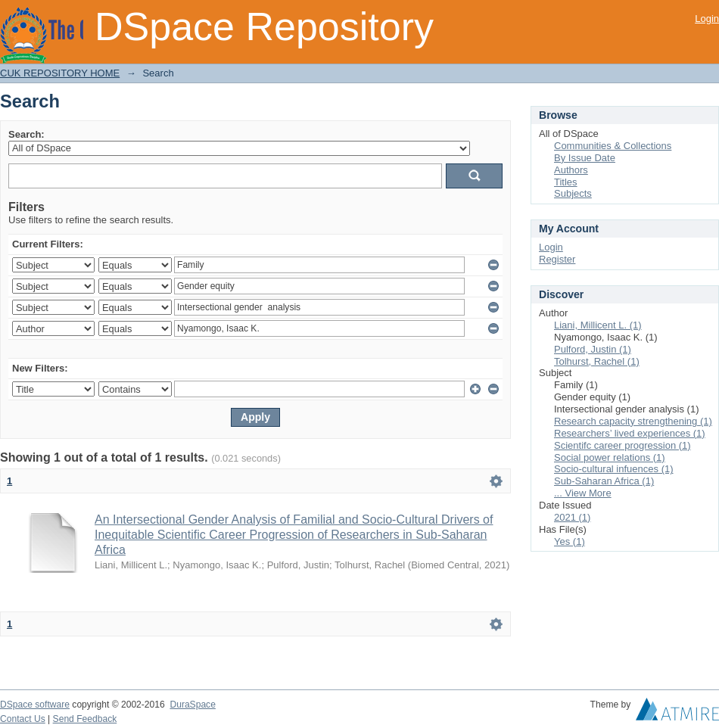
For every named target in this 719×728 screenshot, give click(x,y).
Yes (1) (570, 541)
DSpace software (35, 705)
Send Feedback (85, 719)
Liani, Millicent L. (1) (598, 325)
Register (557, 259)
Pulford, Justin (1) (593, 349)
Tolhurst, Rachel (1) (597, 361)
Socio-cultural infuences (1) (614, 469)
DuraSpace (192, 705)
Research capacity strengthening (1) (633, 421)
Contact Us (23, 719)
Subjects (573, 193)
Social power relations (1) (610, 457)
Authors (571, 170)
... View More (583, 493)
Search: (26, 134)
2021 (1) (572, 517)
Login (707, 19)
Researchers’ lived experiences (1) (630, 433)
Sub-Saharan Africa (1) (604, 481)
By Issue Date (585, 158)
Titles (566, 182)
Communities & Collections (613, 146)
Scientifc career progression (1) (623, 445)
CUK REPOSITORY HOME (60, 73)
